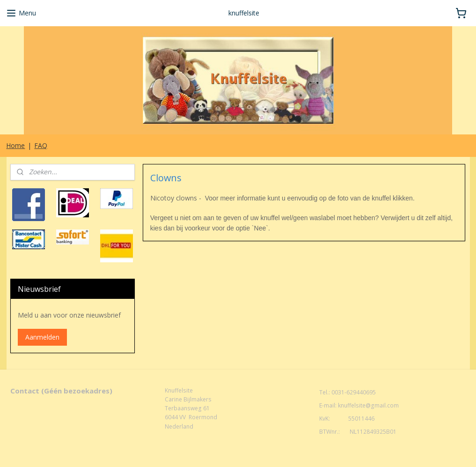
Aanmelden (42, 337)
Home (15, 145)
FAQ (41, 145)
